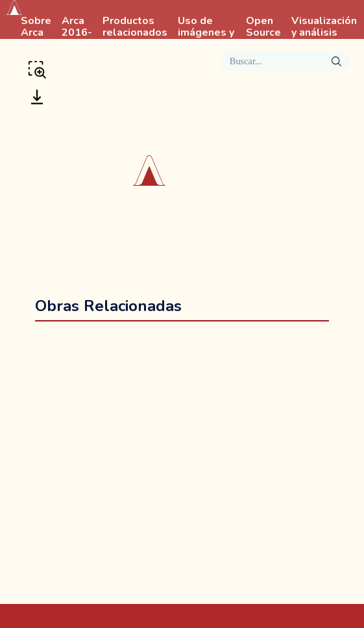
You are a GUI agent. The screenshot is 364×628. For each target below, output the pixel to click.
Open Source (263, 27)
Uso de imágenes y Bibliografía (207, 33)
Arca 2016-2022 (77, 33)
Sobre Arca (36, 27)
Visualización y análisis (324, 27)
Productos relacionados (135, 27)
